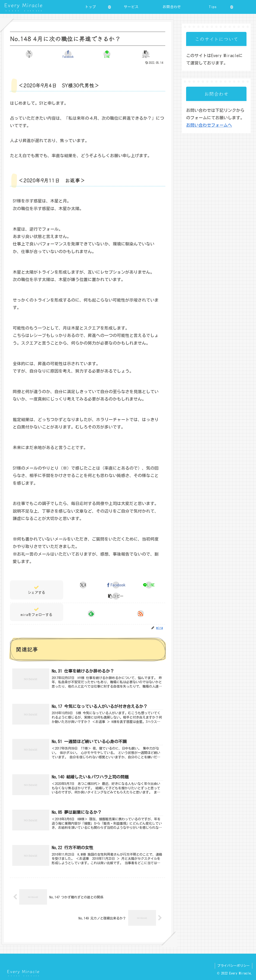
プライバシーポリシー (234, 966)
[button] (146, 54)
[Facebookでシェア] (68, 54)
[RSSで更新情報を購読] (140, 614)
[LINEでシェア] (107, 54)
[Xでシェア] (29, 54)
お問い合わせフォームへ (209, 125)
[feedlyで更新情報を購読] (91, 614)
